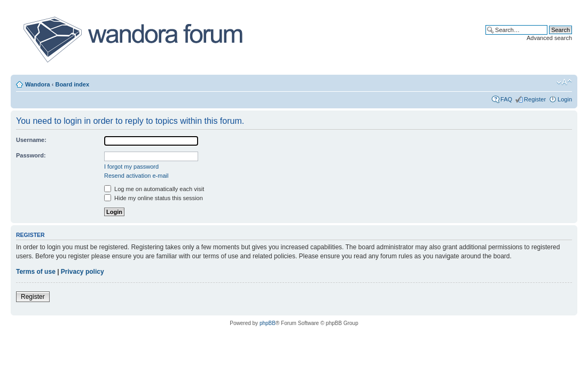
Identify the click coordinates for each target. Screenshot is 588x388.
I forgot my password (131, 167)
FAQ (506, 99)
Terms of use (36, 272)
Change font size (564, 82)
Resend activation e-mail (136, 176)
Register (535, 99)
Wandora (38, 84)
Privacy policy (83, 272)
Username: (31, 140)
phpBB (268, 323)
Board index (72, 84)
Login (565, 99)
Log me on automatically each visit (154, 189)
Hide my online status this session (154, 198)
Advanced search (549, 38)
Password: (31, 155)
